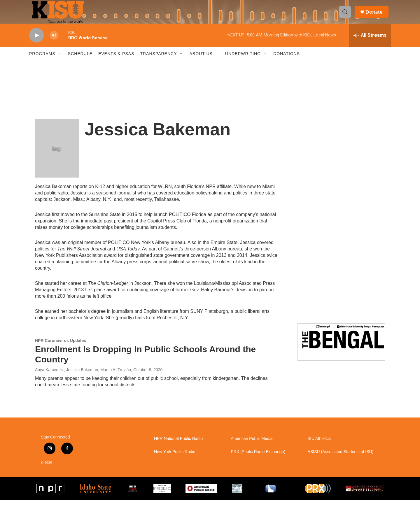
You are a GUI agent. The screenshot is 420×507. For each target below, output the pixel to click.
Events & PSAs (116, 61)
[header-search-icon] (346, 15)
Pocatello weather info (93, 83)
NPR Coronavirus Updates (61, 348)
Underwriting (243, 61)
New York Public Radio (175, 459)
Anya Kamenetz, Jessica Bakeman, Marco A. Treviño (83, 377)
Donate (376, 15)
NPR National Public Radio (178, 446)
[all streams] (370, 42)
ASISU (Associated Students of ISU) (341, 459)
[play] (36, 42)
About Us (201, 61)
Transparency (158, 61)
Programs (42, 61)
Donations (287, 61)
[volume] (54, 42)
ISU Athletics (319, 446)
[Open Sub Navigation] (60, 61)
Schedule (80, 61)
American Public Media (252, 446)
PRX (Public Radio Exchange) (258, 459)
